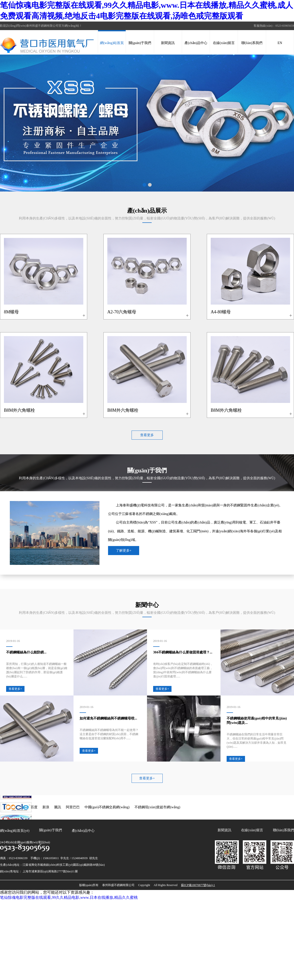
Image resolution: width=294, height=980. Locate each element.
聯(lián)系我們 (252, 43)
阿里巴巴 (73, 807)
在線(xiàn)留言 (224, 43)
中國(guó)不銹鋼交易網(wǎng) (107, 807)
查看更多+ (147, 778)
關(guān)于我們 (140, 43)
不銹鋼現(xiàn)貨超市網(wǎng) (157, 807)
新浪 (46, 807)
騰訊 (58, 807)
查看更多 (147, 435)
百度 (34, 807)
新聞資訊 (168, 43)
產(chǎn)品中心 (196, 43)
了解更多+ (124, 551)
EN (280, 43)
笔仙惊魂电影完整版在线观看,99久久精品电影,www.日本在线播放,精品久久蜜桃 (69, 897)
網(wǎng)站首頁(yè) (112, 55)
